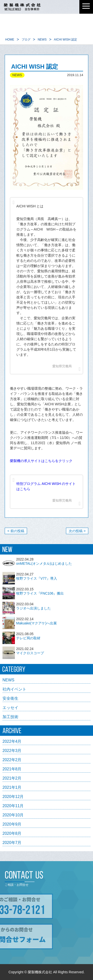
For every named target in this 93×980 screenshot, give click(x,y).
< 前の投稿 (16, 531)
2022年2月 (12, 760)
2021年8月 (12, 769)
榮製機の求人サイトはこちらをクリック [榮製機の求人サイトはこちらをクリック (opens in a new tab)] (41, 461)
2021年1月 (12, 788)
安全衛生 (10, 699)
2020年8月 (12, 834)
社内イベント (14, 689)
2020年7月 (12, 843)
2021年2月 (12, 778)
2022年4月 (12, 742)
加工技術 (10, 717)
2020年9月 (12, 824)
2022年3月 (12, 751)
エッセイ (10, 708)
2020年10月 (13, 815)
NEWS (8, 680)
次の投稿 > (77, 531)
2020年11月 (13, 806)
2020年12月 (13, 797)
